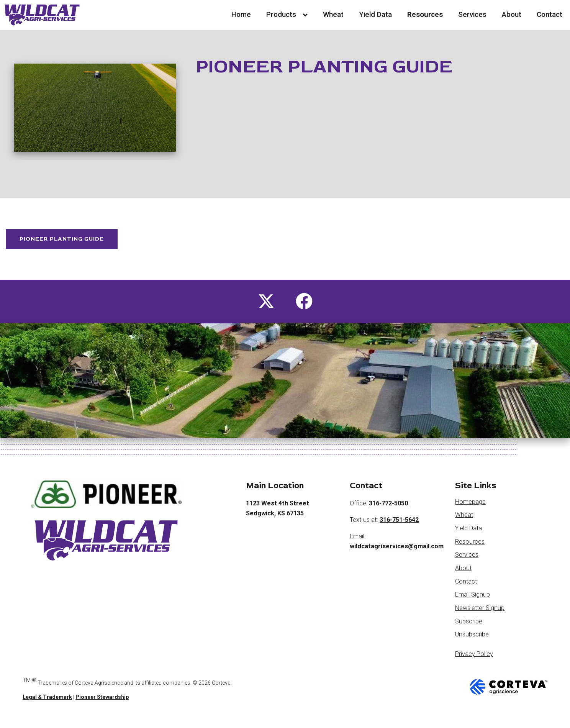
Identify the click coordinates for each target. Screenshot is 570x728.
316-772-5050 (389, 507)
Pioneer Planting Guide (69, 241)
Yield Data (375, 15)
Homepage (470, 506)
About (512, 15)
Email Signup (473, 599)
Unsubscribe (472, 639)
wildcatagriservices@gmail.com (397, 551)
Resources (425, 15)
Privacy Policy (474, 658)
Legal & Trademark (47, 702)
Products (287, 15)
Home (241, 15)
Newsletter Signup (480, 612)
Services (472, 15)
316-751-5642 (400, 524)
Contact (550, 15)
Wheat (333, 15)
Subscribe (469, 626)
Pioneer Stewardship (102, 702)
